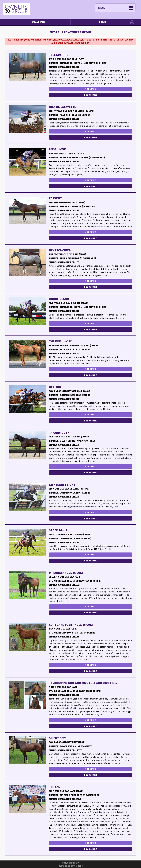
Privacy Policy (71, 863)
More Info (91, 89)
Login (103, 22)
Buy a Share (38, 22)
